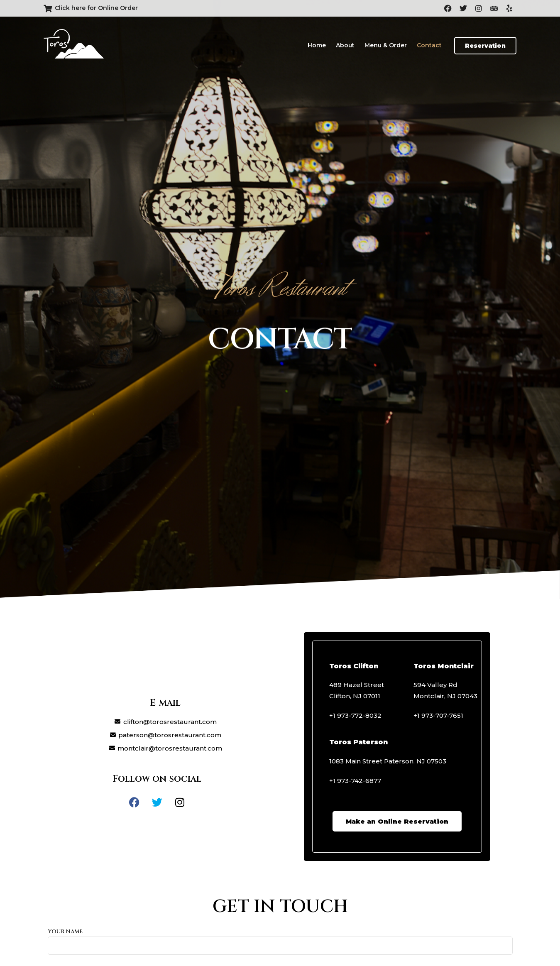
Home (317, 45)
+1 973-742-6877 (355, 781)
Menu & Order (386, 45)
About (345, 45)
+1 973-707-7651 (438, 715)
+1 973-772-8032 (355, 715)
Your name (280, 939)
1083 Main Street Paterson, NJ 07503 (388, 761)
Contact (429, 45)
